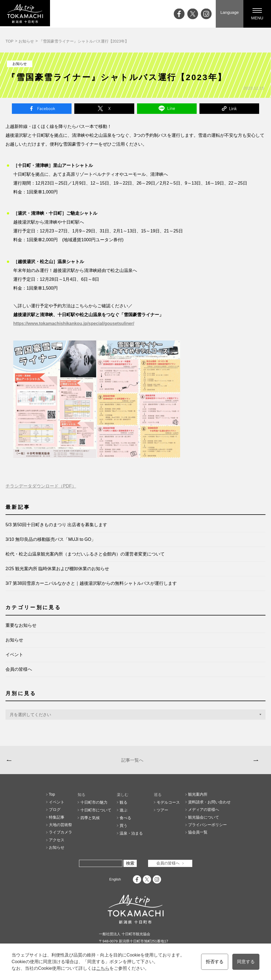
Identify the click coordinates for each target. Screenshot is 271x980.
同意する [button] (246, 962)
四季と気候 (90, 821)
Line (167, 109)
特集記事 (57, 821)
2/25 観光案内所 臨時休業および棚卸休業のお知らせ (57, 569)
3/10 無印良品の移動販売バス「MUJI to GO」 (51, 540)
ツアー (162, 813)
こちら (102, 968)
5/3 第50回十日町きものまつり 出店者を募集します (56, 525)
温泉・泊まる (131, 836)
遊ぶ (123, 813)
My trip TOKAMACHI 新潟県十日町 (26, 14)
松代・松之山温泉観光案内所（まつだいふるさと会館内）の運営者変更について (85, 554)
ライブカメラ (60, 836)
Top (52, 798)
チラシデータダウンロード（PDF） (41, 486)
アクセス (57, 844)
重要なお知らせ (21, 626)
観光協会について (204, 821)
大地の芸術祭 (60, 829)
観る (123, 805)
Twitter (104, 109)
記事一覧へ (131, 761)
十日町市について (96, 813)
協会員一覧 (198, 836)
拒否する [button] (214, 962)
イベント (14, 655)
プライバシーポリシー (207, 829)
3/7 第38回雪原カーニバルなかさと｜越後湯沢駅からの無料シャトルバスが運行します (91, 584)
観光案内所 (198, 798)
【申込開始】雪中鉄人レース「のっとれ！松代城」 (210, 761)
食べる (125, 821)
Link (229, 109)
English (115, 883)
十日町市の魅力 (94, 805)
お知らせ (26, 41)
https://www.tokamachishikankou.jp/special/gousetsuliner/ (75, 324)
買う (123, 829)
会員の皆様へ (19, 670)
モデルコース (168, 805)
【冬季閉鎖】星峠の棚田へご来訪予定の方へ (49, 761)
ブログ (55, 813)
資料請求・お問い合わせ (209, 805)
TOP (10, 41)
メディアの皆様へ (204, 813)
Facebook (42, 109)
